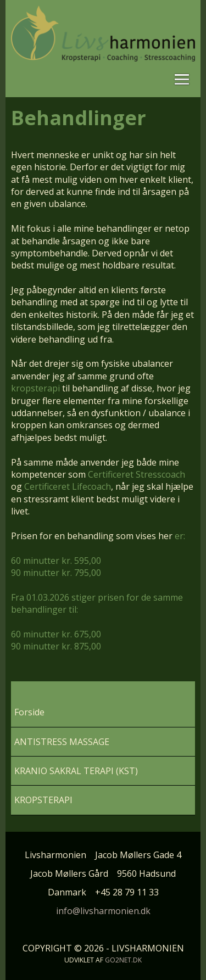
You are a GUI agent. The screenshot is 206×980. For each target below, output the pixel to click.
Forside (29, 712)
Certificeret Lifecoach (68, 486)
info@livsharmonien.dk (103, 911)
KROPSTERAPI (43, 800)
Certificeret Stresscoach (137, 474)
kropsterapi (35, 388)
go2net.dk (123, 960)
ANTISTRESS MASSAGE (62, 742)
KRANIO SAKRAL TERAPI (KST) (76, 771)
